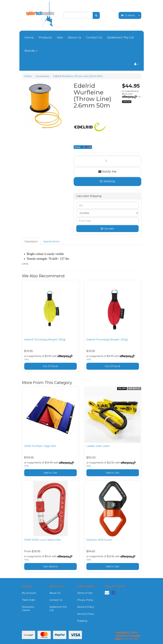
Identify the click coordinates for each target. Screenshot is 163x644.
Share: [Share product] (83, 147)
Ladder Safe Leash (98, 446)
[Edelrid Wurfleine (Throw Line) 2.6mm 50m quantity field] (107, 161)
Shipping (82, 621)
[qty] (107, 205)
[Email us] (107, 593)
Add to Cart (50, 473)
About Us (75, 37)
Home (29, 37)
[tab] (31, 241)
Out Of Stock (50, 366)
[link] (113, 593)
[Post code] (107, 221)
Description (31, 241)
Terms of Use (85, 593)
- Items (128, 15)
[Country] (107, 213)
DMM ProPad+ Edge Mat (40, 446)
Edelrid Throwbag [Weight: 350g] (45, 339)
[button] (107, 182)
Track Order (29, 600)
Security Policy (86, 614)
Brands (31, 51)
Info (139, 97)
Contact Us (94, 37)
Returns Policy (86, 607)
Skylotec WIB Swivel (99, 540)
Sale (60, 37)
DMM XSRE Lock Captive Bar (43, 540)
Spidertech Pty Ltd (120, 37)
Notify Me (107, 172)
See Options (50, 566)
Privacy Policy (85, 600)
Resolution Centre (28, 609)
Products (45, 37)
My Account (29, 593)
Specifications (51, 241)
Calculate (107, 229)
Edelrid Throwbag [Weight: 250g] (107, 339)
